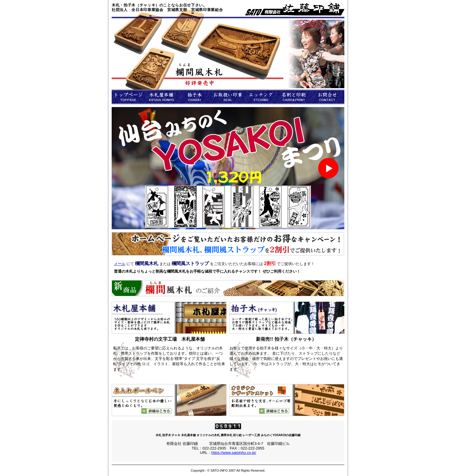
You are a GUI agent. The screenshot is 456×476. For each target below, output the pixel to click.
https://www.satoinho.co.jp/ (234, 453)
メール (120, 264)
